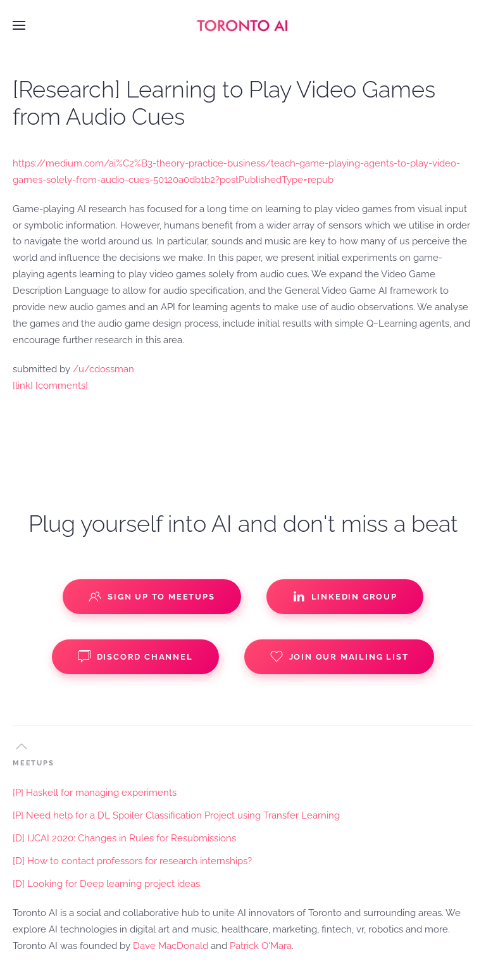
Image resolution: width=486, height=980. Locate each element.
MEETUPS (34, 763)
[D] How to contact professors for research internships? (132, 861)
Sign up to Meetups (152, 596)
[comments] (62, 386)
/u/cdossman (103, 369)
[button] (19, 25)
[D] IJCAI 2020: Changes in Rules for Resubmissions (124, 838)
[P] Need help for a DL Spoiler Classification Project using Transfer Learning (176, 815)
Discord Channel (135, 656)
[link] (23, 386)
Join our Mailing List (340, 656)
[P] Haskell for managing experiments (95, 793)
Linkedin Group (345, 596)
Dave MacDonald (171, 946)
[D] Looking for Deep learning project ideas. (107, 884)
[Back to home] (243, 25)
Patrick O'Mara (261, 946)
